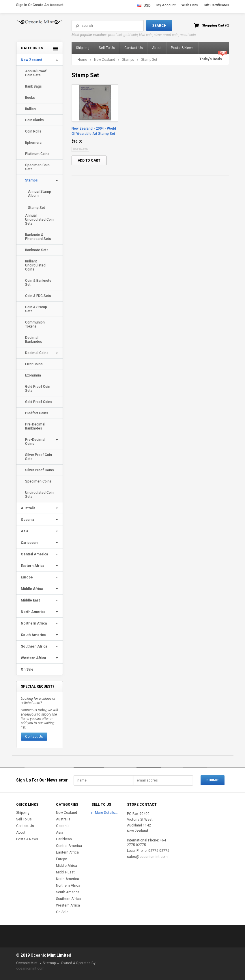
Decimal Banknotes (34, 340)
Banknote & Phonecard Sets (38, 237)
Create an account (48, 5)
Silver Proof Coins (40, 470)
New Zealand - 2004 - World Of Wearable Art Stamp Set (94, 131)
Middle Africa (32, 589)
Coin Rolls (33, 131)
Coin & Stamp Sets (36, 309)
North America (33, 612)
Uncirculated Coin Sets (39, 495)
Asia (24, 531)
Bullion (30, 109)
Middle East (30, 600)
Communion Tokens (35, 324)
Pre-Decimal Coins (35, 442)
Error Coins (34, 364)
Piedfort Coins (37, 413)
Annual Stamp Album (40, 194)
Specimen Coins (38, 481)
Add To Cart (89, 160)
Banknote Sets (37, 250)
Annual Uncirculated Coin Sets (39, 220)
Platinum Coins (37, 154)
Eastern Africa (32, 566)
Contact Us (34, 737)
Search (77, 26)
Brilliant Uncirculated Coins (35, 265)
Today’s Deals (211, 59)
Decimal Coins (37, 353)
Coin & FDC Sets (38, 296)
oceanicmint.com (30, 968)
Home (82, 60)
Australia (28, 508)
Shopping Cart (215, 25)
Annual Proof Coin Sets (36, 73)
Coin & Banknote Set (38, 283)
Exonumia (33, 375)
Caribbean (29, 543)
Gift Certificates (216, 5)
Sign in (22, 5)
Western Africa (33, 658)
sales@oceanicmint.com (147, 857)
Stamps (31, 180)
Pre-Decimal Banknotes (35, 426)
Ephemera (33, 143)
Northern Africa (34, 623)
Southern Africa (34, 646)
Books (30, 98)
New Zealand (31, 60)
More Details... (106, 813)
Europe (27, 577)
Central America (34, 554)
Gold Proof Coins (39, 402)
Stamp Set (37, 208)
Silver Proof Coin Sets (39, 457)
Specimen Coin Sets (37, 167)
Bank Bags (33, 86)
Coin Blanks (34, 120)
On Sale (27, 669)
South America (33, 635)
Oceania (27, 520)
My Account (166, 5)
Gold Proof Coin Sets (38, 389)
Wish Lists (190, 5)
